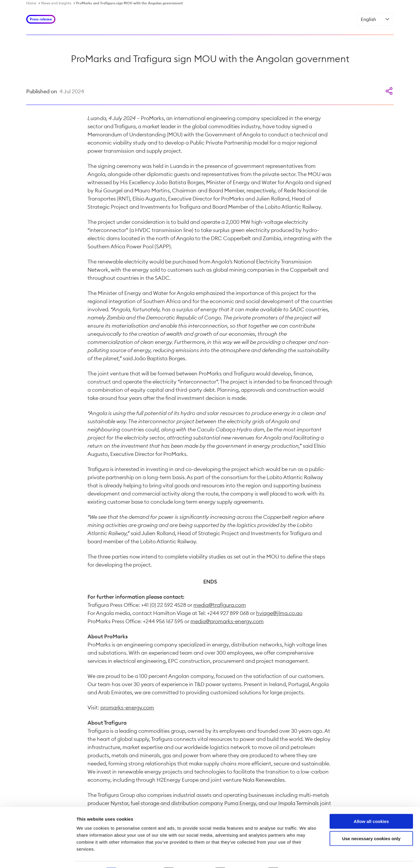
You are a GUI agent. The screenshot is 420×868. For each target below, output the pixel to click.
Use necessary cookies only (371, 822)
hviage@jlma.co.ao (279, 613)
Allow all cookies (371, 805)
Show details (306, 856)
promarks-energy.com (127, 708)
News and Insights (56, 3)
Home (31, 3)
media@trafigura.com (220, 605)
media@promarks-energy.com (227, 621)
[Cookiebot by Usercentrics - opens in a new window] (38, 857)
